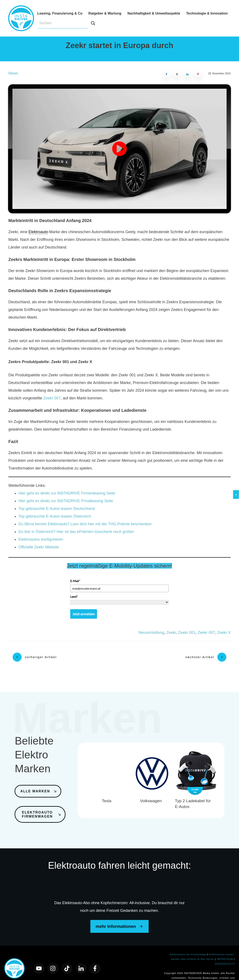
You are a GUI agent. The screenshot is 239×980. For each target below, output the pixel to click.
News (13, 73)
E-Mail (75, 581)
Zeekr (171, 633)
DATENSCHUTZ (225, 952)
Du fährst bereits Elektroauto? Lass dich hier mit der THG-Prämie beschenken (85, 524)
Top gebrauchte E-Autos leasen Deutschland (57, 509)
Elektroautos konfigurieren (41, 539)
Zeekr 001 (187, 633)
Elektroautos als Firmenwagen (188, 943)
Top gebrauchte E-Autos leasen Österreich (55, 516)
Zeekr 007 (52, 398)
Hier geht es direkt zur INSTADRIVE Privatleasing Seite (66, 501)
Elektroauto (38, 232)
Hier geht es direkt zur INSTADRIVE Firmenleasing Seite (67, 493)
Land (74, 597)
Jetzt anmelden (84, 614)
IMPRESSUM (225, 948)
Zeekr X (224, 633)
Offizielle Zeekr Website (39, 547)
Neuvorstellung (151, 633)
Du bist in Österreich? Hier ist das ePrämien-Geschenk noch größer (76, 532)
